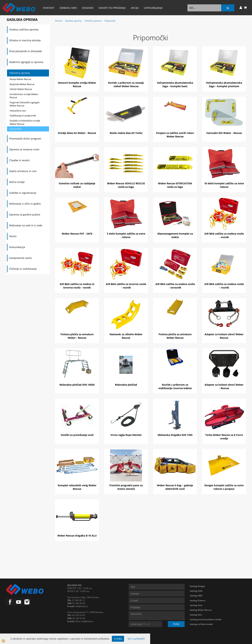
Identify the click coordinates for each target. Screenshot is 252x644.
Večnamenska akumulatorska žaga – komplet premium (224, 84)
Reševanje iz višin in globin (25, 204)
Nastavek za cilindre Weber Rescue (126, 336)
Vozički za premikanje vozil (77, 435)
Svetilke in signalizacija (23, 193)
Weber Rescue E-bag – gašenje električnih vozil (175, 487)
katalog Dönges (197, 586)
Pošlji (176, 624)
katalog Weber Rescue (201, 610)
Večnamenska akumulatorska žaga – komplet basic (175, 84)
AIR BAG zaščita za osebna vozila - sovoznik (175, 286)
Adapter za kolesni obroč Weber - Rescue (224, 386)
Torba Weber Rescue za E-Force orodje (224, 437)
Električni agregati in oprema (26, 62)
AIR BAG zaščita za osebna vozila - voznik (224, 235)
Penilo (13, 236)
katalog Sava (196, 605)
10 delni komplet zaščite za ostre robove (224, 185)
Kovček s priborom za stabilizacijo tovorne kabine (175, 386)
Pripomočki (16, 129)
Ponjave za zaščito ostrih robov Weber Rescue (175, 135)
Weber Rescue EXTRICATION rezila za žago (175, 185)
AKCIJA (135, 8)
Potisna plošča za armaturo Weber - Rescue (77, 336)
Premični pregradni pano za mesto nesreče (126, 487)
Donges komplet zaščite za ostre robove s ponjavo (224, 487)
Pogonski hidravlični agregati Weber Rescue (24, 104)
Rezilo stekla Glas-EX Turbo (126, 133)
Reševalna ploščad (126, 385)
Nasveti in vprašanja (112, 8)
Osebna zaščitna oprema (24, 29)
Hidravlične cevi (18, 111)
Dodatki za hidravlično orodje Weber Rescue (25, 122)
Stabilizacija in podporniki (23, 116)
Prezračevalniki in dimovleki (26, 51)
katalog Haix (196, 615)
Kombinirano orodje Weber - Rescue (24, 96)
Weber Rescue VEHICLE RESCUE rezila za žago (126, 185)
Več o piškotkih (136, 639)
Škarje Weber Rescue (20, 79)
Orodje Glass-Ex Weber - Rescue (77, 133)
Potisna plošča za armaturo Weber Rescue (175, 336)
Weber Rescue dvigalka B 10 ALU (77, 536)
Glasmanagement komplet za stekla (175, 235)
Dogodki (88, 8)
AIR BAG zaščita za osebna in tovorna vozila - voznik (77, 286)
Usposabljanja (153, 8)
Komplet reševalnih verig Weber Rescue (77, 487)
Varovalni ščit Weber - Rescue (224, 133)
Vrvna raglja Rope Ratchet (126, 435)
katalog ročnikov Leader (202, 624)
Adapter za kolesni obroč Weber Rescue (224, 336)
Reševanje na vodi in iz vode (26, 225)
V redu (118, 639)
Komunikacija (17, 247)
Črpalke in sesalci (20, 160)
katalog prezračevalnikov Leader (206, 619)
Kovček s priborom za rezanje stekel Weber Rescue (126, 84)
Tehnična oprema (20, 73)
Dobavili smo (68, 8)
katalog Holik (196, 591)
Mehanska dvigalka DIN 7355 (175, 435)
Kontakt (49, 8)
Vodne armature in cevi (23, 171)
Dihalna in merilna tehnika (25, 40)
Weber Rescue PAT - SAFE (77, 234)
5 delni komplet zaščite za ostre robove (126, 235)
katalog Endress (198, 601)
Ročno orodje (17, 182)
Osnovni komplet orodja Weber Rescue (77, 84)
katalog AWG (196, 596)
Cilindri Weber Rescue (21, 89)
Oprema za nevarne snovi (24, 149)
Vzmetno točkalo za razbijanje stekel (77, 185)
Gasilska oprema (73, 21)
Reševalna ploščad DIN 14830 (77, 385)
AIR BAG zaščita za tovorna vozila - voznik (126, 286)
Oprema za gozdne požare (25, 215)
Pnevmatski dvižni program (25, 139)
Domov (59, 21)
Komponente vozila (20, 258)
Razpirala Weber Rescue (22, 84)
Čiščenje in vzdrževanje (23, 269)
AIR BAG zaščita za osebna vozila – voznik (224, 286)
